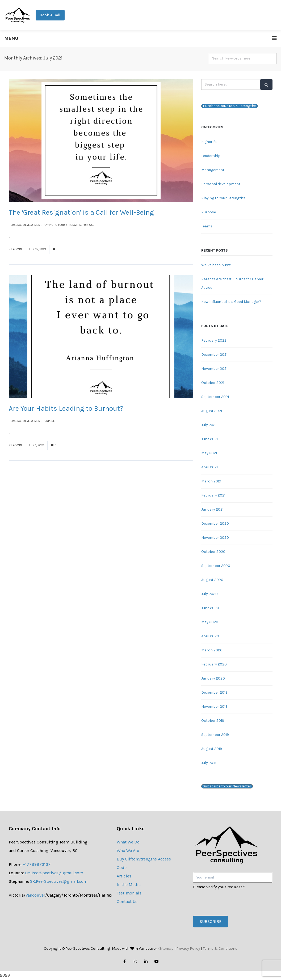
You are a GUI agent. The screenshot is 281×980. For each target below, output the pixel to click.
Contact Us (127, 902)
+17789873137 (37, 865)
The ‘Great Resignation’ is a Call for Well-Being (81, 213)
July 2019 (209, 763)
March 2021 (211, 481)
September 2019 (215, 735)
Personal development (25, 225)
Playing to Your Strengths (62, 225)
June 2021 (209, 439)
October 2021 (213, 383)
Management (213, 170)
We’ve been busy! (216, 265)
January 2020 (213, 679)
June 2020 (210, 608)
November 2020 (215, 538)
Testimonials (129, 893)
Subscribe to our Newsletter (227, 787)
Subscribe (211, 922)
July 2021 (209, 425)
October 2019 (213, 721)
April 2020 (210, 636)
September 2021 (215, 397)
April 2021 (209, 467)
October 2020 (213, 552)
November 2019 (214, 707)
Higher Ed (209, 142)
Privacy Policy (188, 949)
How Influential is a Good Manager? (231, 302)
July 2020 (209, 594)
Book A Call (50, 15)
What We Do (128, 842)
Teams (207, 226)
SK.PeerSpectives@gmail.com (59, 882)
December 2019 (214, 693)
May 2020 (210, 622)
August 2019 (212, 749)
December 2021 (214, 355)
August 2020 (212, 580)
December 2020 (215, 524)
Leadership (211, 156)
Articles (124, 876)
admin (17, 250)
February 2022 (214, 341)
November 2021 (214, 369)
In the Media (129, 885)
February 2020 (214, 665)
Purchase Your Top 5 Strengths (230, 106)
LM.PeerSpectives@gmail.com (54, 873)
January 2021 (212, 510)
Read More (22, 237)
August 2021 (212, 411)
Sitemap (166, 949)
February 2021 (213, 496)
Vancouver (35, 895)
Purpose (88, 225)
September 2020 (216, 566)
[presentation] (233, 902)
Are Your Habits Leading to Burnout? (66, 409)
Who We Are (128, 851)
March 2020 (212, 650)
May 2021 (209, 453)
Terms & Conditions (220, 949)
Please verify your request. (219, 887)
